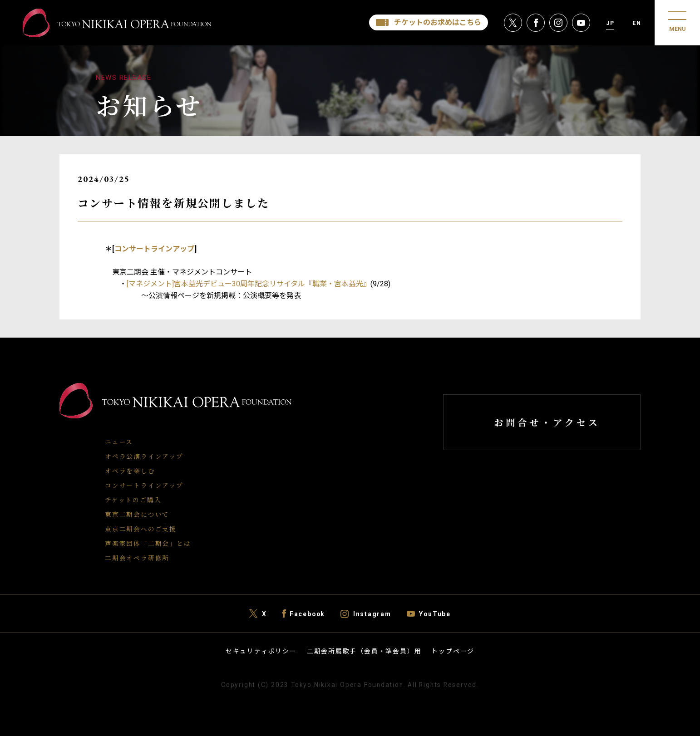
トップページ (453, 651)
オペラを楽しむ (130, 471)
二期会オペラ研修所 (137, 558)
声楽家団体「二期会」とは (148, 543)
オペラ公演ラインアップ (144, 456)
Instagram (372, 613)
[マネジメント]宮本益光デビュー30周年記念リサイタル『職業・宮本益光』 (249, 284)
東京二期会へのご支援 (141, 529)
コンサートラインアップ (154, 249)
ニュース (119, 442)
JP (610, 23)
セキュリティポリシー (261, 651)
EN (637, 23)
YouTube (435, 613)
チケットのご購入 (133, 500)
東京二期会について (137, 514)
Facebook (307, 613)
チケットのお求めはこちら (438, 22)
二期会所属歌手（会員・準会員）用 (364, 651)
